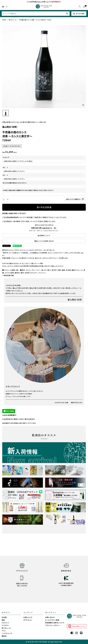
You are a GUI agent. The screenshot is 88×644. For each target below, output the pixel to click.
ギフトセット (28, 620)
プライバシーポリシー (53, 625)
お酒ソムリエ (28, 617)
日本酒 (4, 617)
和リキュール (13, 20)
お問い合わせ (50, 617)
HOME (4, 20)
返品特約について (44, 235)
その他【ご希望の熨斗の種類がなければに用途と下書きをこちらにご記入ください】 (28, 190)
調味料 (4, 636)
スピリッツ (5, 623)
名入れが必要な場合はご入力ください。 (15, 183)
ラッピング (6, 157)
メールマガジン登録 (52, 620)
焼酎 (3, 620)
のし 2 (5, 175)
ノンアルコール (7, 633)
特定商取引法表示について (55, 623)
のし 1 (5, 167)
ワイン (4, 631)
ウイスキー (6, 625)
